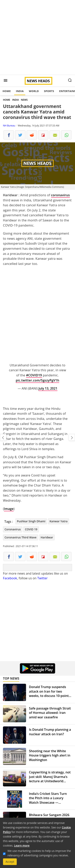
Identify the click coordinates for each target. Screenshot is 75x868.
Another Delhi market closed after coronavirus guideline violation (72, 437)
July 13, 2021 (48, 388)
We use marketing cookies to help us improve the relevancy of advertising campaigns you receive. (39, 853)
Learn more (22, 845)
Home (7, 91)
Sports (49, 91)
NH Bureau (9, 126)
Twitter (42, 578)
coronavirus (60, 195)
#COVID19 (34, 375)
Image (9, 509)
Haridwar (47, 537)
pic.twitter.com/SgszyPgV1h (37, 380)
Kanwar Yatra (59, 521)
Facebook (10, 578)
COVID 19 (31, 529)
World (34, 91)
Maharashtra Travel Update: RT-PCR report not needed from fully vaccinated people (3, 437)
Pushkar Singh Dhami (31, 521)
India (20, 91)
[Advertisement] (37, 37)
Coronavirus (13, 529)
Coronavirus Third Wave (21, 537)
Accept (10, 862)
